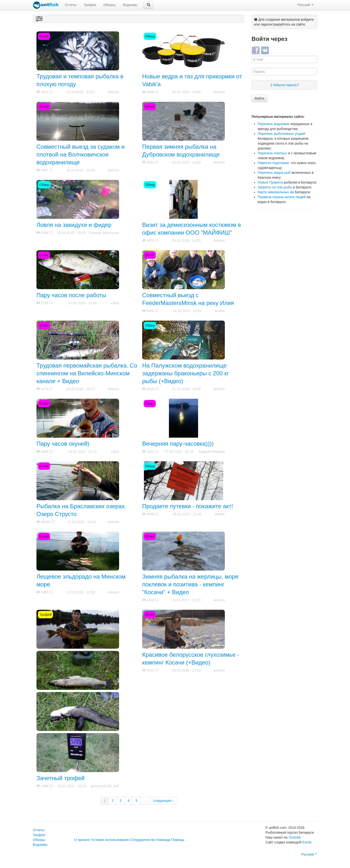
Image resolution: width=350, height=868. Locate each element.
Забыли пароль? (286, 85)
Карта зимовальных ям (276, 192)
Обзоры (109, 5)
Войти (259, 98)
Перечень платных (272, 153)
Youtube (295, 837)
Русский (306, 5)
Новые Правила (270, 182)
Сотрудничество (143, 840)
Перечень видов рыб (274, 173)
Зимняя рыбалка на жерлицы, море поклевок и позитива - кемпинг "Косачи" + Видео (190, 584)
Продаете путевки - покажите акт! (188, 506)
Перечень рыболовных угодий (281, 134)
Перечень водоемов (273, 124)
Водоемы (130, 5)
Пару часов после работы (71, 295)
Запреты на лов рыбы (275, 187)
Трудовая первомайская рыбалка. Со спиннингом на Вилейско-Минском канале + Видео (87, 373)
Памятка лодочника (273, 163)
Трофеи (90, 5)
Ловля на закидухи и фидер (74, 225)
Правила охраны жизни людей (282, 197)
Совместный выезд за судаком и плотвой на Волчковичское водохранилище (81, 154)
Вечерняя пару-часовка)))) (178, 444)
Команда (163, 840)
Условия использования (110, 840)
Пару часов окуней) (63, 444)
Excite (307, 842)
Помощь (178, 840)
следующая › (163, 801)
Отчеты (70, 5)
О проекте (82, 840)
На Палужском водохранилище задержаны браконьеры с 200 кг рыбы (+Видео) (186, 373)
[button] (149, 5)
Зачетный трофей (61, 778)
